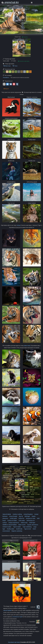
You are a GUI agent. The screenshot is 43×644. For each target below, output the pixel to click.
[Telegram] (7, 84)
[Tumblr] (17, 84)
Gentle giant (13, 518)
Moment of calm (30, 518)
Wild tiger (27, 516)
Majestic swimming (17, 531)
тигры (18, 225)
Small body (19, 529)
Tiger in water (17, 527)
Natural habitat (7, 514)
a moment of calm (17, 617)
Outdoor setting (17, 514)
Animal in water (7, 527)
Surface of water (12, 521)
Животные (7, 66)
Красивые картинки (14, 642)
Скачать (25, 37)
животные (27, 346)
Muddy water (10, 529)
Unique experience (14, 523)
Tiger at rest (27, 529)
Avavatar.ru (6, 77)
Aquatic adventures (32, 525)
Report (6, 89)
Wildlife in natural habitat (10, 525)
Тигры (15, 66)
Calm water (22, 521)
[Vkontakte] (11, 84)
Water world (22, 525)
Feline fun (21, 518)
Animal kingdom (28, 514)
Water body (24, 523)
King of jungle (13, 516)
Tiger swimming (27, 527)
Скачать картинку (24, 61)
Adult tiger (32, 523)
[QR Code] (4, 84)
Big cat (21, 516)
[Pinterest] (14, 84)
